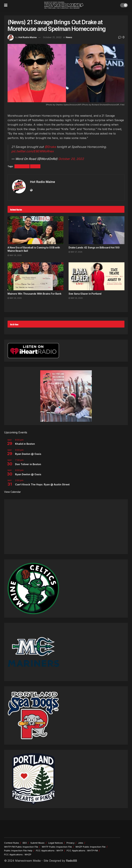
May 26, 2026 (15, 298)
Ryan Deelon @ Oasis (28, 454)
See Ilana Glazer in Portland (85, 294)
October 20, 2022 (71, 159)
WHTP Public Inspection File (57, 847)
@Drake (50, 147)
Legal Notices (56, 843)
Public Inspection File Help (18, 850)
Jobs (81, 843)
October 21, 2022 (52, 37)
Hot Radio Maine (27, 37)
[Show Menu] (6, 5)
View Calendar (12, 492)
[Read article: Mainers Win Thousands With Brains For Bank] (35, 276)
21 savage (22, 166)
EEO (25, 843)
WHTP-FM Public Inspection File (21, 847)
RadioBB (71, 861)
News (69, 37)
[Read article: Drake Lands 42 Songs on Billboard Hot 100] (97, 230)
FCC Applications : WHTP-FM (82, 850)
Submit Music (38, 843)
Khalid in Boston (25, 444)
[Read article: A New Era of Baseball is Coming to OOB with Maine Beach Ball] (35, 230)
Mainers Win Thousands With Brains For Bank (34, 294)
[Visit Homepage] (64, 5)
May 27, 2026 (75, 252)
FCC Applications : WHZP (18, 854)
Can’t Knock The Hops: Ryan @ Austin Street (42, 484)
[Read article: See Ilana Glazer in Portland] (97, 276)
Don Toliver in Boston (28, 464)
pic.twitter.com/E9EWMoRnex (33, 151)
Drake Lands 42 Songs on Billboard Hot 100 (94, 247)
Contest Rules (12, 843)
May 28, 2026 (15, 255)
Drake (35, 166)
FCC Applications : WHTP (49, 850)
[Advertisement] (66, 527)
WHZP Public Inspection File (90, 847)
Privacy (70, 843)
